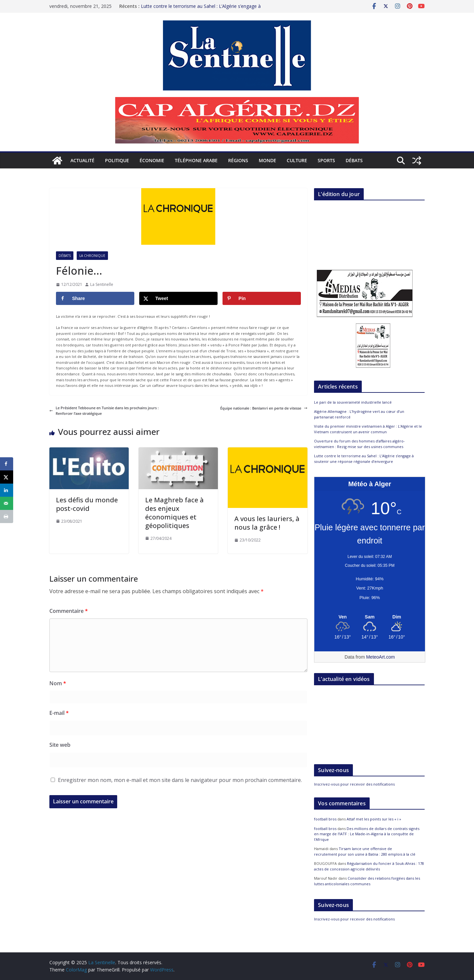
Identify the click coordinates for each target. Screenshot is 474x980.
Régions (238, 160)
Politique (117, 160)
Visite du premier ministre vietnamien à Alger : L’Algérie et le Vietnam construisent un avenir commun (368, 429)
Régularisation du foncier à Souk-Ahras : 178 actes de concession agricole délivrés (369, 866)
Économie (152, 160)
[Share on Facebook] (95, 298)
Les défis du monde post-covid (87, 504)
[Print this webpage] (7, 516)
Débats (354, 160)
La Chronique (92, 256)
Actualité (82, 160)
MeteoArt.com (380, 657)
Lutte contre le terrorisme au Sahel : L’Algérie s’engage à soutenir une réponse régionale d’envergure (201, 9)
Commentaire (69, 611)
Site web (60, 745)
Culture (297, 160)
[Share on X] (178, 298)
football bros (325, 819)
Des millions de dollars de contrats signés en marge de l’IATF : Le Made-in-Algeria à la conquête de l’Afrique (367, 834)
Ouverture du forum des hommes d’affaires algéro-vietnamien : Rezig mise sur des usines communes (359, 444)
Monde (267, 160)
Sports (326, 160)
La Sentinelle (102, 284)
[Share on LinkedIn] (7, 490)
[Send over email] (7, 503)
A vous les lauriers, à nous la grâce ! (267, 523)
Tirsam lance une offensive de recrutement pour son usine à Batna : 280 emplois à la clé (365, 851)
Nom (58, 683)
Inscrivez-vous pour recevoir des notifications (354, 784)
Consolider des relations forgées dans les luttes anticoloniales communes (367, 881)
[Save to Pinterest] (262, 298)
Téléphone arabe (196, 160)
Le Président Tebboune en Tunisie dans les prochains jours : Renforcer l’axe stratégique (104, 411)
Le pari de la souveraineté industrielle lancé (353, 402)
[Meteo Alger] (370, 617)
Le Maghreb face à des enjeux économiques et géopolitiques (174, 513)
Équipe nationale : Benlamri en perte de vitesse (264, 408)
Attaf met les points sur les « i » (374, 819)
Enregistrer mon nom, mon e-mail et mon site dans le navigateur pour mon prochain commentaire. (180, 780)
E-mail (59, 713)
